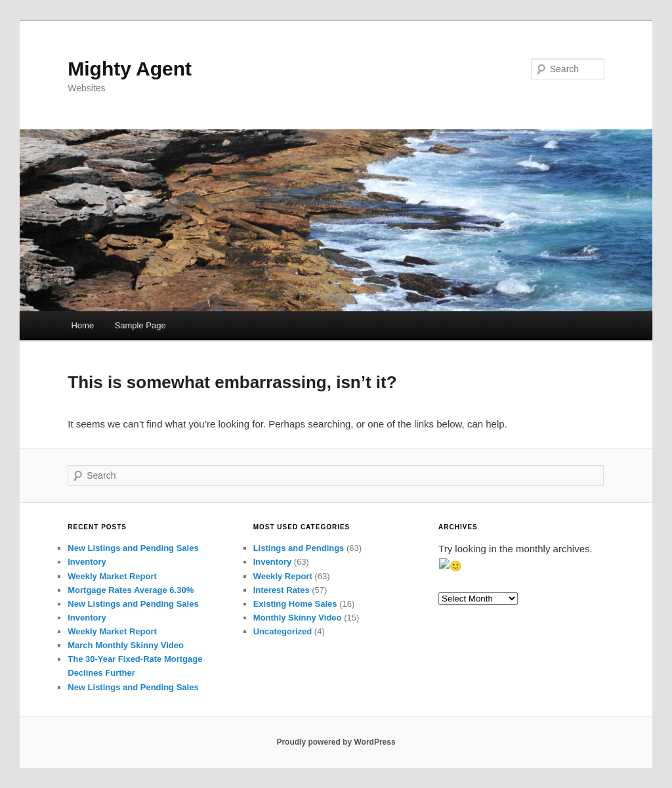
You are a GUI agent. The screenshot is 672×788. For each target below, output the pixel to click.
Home (82, 325)
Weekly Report (283, 576)
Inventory (87, 562)
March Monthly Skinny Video (126, 645)
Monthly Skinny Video (298, 618)
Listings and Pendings (299, 548)
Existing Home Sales (295, 604)
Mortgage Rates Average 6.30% (131, 590)
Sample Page (140, 325)
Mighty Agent (130, 69)
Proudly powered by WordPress (336, 742)
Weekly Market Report (112, 576)
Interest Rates (282, 590)
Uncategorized (283, 631)
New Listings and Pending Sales (133, 548)
